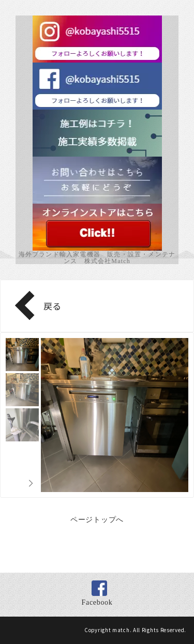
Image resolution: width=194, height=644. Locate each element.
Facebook (97, 602)
